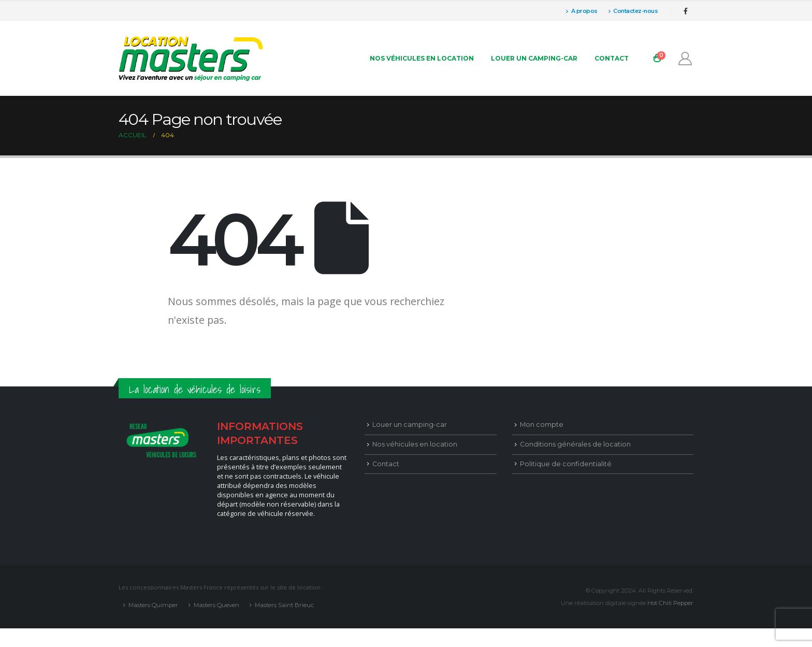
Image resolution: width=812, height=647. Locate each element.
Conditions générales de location (575, 444)
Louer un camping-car (534, 58)
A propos (582, 11)
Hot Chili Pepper (670, 603)
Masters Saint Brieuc (284, 605)
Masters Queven (216, 605)
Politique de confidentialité (566, 464)
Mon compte (542, 425)
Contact (612, 58)
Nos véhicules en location (422, 58)
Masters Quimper (153, 605)
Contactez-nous (633, 11)
